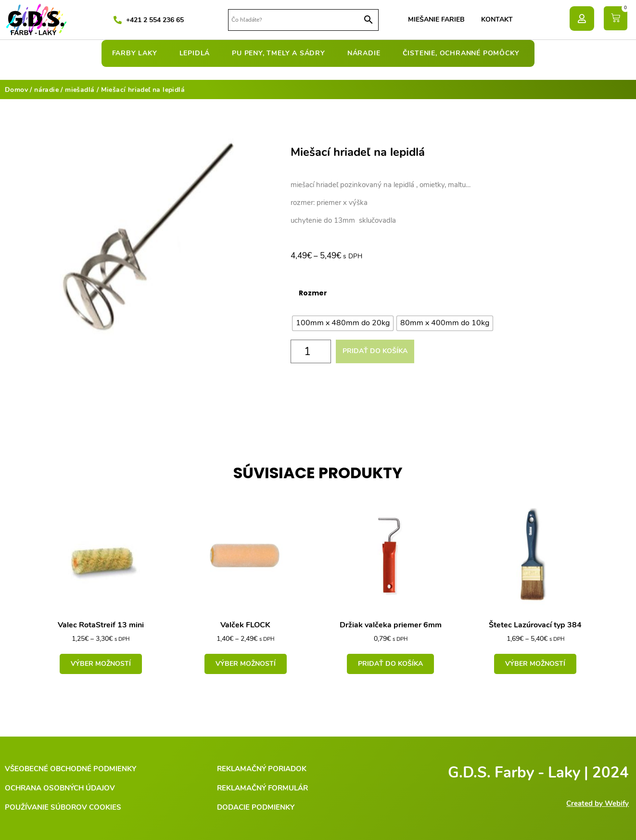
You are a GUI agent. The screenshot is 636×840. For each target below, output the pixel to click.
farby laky (137, 53)
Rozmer (313, 293)
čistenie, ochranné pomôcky (464, 53)
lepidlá (197, 53)
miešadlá (80, 90)
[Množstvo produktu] (311, 351)
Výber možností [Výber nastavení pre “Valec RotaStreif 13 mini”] (101, 664)
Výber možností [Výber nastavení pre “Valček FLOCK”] (246, 664)
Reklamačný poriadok (262, 769)
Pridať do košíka (375, 351)
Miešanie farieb (436, 19)
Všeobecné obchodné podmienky (70, 769)
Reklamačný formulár (262, 788)
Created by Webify (598, 803)
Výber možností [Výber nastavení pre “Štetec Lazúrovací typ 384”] (535, 664)
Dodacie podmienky (256, 807)
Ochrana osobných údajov (60, 788)
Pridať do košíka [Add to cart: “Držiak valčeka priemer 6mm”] (390, 664)
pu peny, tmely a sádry (281, 53)
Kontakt (497, 19)
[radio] (343, 323)
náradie (366, 53)
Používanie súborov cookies (63, 807)
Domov (16, 90)
